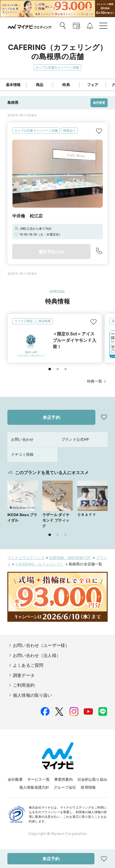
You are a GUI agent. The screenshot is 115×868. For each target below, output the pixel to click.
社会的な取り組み (92, 779)
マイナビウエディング (26, 558)
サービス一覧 (38, 779)
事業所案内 (64, 779)
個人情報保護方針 (34, 787)
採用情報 (88, 787)
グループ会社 (65, 787)
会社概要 (15, 779)
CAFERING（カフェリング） (40, 564)
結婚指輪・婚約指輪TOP (70, 558)
